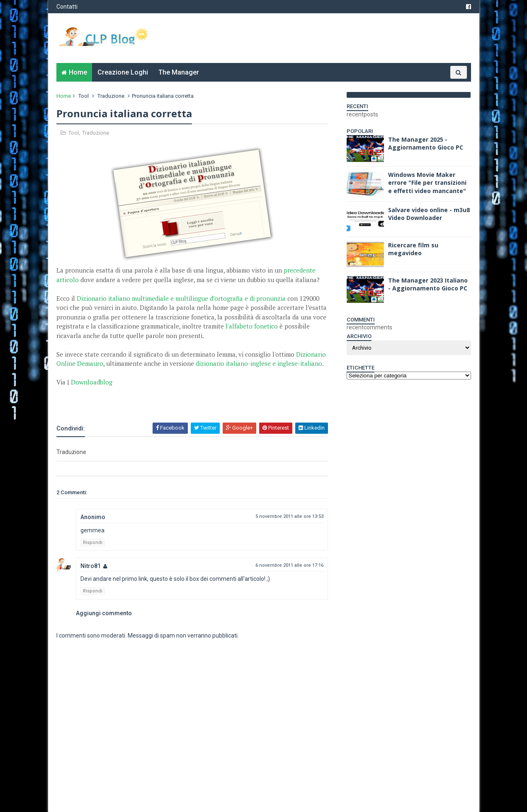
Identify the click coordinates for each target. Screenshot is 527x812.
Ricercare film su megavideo (413, 249)
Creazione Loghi (123, 72)
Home (78, 72)
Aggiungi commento (104, 613)
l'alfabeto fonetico (252, 326)
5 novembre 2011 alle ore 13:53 (289, 516)
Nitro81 (91, 566)
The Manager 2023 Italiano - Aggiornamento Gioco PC (428, 284)
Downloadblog (92, 382)
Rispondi (93, 543)
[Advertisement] (153, 399)
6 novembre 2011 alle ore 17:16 (289, 565)
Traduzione (111, 96)
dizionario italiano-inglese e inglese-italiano (259, 363)
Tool (84, 96)
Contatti (67, 7)
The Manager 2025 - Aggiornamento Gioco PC (426, 144)
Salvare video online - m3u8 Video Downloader (429, 214)
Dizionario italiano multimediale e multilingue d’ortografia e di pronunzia (181, 298)
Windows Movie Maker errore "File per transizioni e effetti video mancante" (427, 183)
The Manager (179, 72)
